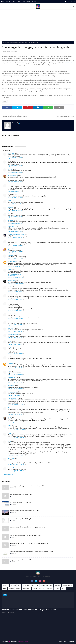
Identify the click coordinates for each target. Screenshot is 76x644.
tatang (10, 425)
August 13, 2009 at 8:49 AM (15, 374)
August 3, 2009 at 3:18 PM (15, 166)
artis (19, 586)
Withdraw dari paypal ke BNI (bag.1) (21, 519)
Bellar (9, 433)
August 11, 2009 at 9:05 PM (15, 344)
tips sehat (57, 588)
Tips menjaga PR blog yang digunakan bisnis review (26, 535)
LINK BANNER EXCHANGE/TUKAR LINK (21, 494)
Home (2, 2)
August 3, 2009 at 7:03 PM (15, 182)
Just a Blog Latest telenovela (16, 235)
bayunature (11, 328)
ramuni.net (11, 295)
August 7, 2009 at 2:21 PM (15, 246)
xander (10, 314)
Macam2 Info (11, 281)
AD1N (9, 201)
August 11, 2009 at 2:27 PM (15, 331)
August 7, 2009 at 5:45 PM (15, 258)
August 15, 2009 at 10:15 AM (16, 389)
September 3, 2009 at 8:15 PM (16, 438)
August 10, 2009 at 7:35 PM (15, 311)
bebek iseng (11, 153)
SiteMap (28, 2)
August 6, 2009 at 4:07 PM (15, 231)
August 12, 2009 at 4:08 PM (15, 360)
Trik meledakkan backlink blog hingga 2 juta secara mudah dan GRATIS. (32, 552)
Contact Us (71, 642)
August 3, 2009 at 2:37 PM (15, 158)
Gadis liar (10, 255)
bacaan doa (26, 586)
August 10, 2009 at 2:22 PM (15, 277)
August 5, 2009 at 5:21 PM (15, 217)
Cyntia (9, 249)
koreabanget (11, 386)
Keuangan (13, 586)
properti (35, 588)
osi (9, 303)
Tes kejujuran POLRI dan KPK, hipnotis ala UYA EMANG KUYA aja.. (29, 543)
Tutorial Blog (11, 276)
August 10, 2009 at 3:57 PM (15, 292)
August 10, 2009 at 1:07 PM (15, 266)
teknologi (41, 588)
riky (9, 371)
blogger (9, 43)
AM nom (10, 169)
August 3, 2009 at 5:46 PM (15, 172)
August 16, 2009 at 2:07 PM (15, 395)
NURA (9, 287)
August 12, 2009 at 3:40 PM (15, 354)
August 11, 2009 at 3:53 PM (15, 338)
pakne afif (6, 51)
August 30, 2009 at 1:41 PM (15, 422)
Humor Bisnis (12, 227)
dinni (9, 441)
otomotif (18, 588)
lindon (10, 241)
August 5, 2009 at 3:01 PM (15, 204)
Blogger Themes (24, 642)
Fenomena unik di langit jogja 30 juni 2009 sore (24, 511)
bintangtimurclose (13, 262)
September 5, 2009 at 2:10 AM (16, 465)
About (65, 642)
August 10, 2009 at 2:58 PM (15, 284)
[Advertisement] (38, 25)
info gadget (57, 586)
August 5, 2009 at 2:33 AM (15, 198)
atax (9, 185)
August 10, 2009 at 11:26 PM (16, 319)
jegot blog (11, 220)
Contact (14, 2)
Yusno (9, 322)
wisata (63, 588)
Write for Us (35, 2)
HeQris (10, 270)
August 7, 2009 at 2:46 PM (15, 252)
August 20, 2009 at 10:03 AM (16, 405)
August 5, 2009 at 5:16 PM (15, 210)
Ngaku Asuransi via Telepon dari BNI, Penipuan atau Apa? (27, 527)
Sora (9, 642)
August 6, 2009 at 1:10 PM (15, 223)
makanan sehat (12, 392)
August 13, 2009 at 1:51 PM (15, 382)
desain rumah (35, 586)
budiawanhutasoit (13, 335)
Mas (9, 408)
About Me (8, 2)
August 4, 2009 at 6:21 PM (15, 191)
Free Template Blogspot (15, 274)
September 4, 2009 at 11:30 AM (17, 455)
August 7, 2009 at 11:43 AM (15, 238)
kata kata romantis (67, 586)
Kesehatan (5, 586)
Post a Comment (8, 474)
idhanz (10, 347)
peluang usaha (26, 588)
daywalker (11, 207)
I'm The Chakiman (13, 176)
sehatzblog (11, 458)
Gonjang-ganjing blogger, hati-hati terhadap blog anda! (27, 486)
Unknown (10, 363)
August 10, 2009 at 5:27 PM (15, 300)
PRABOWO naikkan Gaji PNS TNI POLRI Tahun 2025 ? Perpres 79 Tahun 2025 (29, 610)
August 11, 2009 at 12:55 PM (16, 325)
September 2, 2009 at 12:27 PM (16, 430)
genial (9, 341)
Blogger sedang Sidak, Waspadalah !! (21, 560)
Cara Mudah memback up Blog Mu (20, 502)
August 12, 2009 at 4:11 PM (15, 368)
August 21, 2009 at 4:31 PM (15, 414)
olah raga (11, 588)
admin (10, 417)
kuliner (5, 588)
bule (9, 214)
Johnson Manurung (13, 468)
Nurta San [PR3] (12, 378)
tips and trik (49, 588)
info (51, 586)
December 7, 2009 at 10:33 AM (16, 471)
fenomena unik (44, 586)
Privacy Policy (21, 2)
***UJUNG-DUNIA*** (13, 398)
